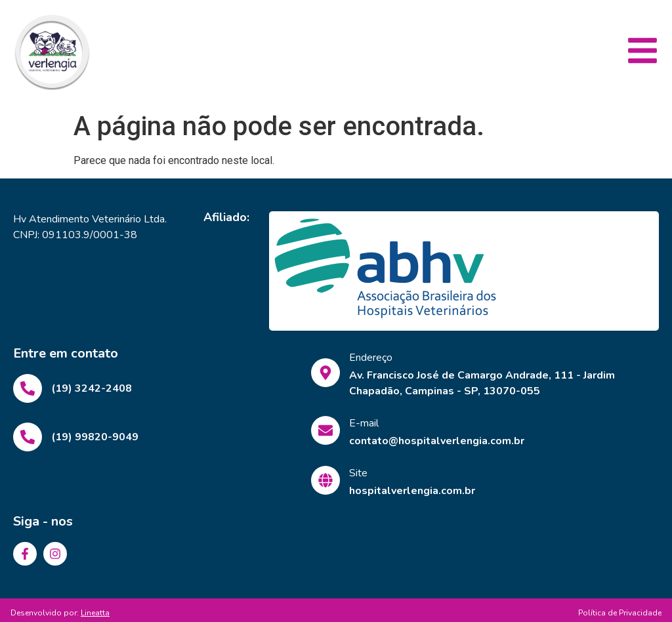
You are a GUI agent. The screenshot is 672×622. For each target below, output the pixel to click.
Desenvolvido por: (60, 613)
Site (358, 473)
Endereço (371, 358)
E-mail (364, 423)
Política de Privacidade (620, 613)
